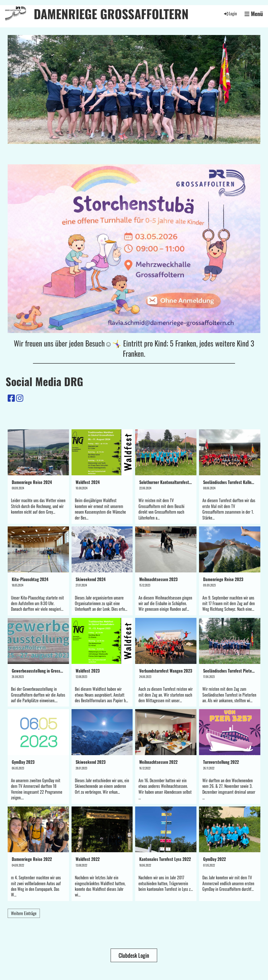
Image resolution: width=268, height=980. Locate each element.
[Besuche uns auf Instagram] (20, 397)
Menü (254, 14)
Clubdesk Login (134, 955)
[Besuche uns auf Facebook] (11, 397)
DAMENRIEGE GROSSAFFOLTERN (111, 14)
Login (230, 14)
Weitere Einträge (24, 913)
